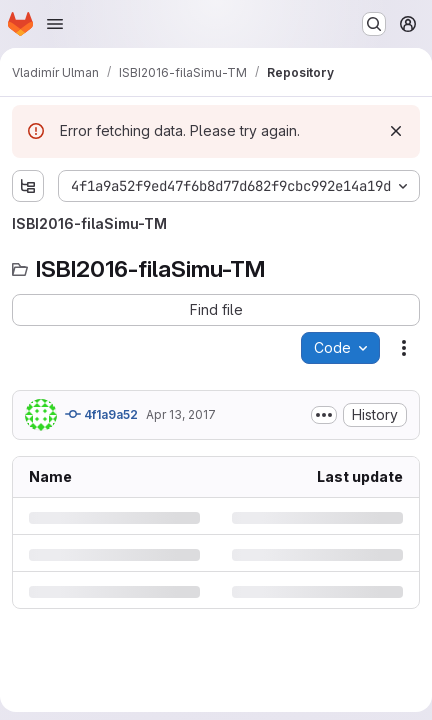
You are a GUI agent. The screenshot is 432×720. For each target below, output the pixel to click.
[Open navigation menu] (55, 24)
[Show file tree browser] (28, 186)
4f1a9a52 (101, 414)
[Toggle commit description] (324, 415)
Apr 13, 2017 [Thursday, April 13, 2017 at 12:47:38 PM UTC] (181, 414)
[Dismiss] (396, 131)
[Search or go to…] (374, 24)
